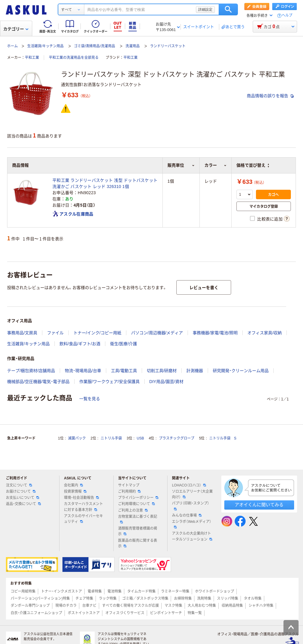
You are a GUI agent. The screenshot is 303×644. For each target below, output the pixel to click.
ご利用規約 (129, 491)
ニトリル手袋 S (223, 438)
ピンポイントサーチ (166, 613)
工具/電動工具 (124, 371)
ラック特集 (108, 598)
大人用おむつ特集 (202, 606)
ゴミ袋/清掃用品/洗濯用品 (95, 46)
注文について (19, 485)
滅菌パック (77, 438)
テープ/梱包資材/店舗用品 (31, 371)
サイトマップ (129, 485)
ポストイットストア (84, 613)
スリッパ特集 (228, 598)
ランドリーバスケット (168, 46)
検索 (228, 9)
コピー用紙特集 (23, 591)
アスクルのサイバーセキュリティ (83, 519)
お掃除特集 (183, 598)
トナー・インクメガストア (62, 591)
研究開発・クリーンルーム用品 (241, 371)
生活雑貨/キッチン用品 (45, 46)
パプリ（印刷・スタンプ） (191, 506)
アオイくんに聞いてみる (259, 505)
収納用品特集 (232, 606)
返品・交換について (23, 504)
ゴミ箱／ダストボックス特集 (145, 598)
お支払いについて (22, 498)
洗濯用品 (133, 46)
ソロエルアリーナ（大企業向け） (192, 494)
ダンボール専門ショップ (30, 606)
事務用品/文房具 (22, 333)
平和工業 (32, 58)
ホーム (12, 46)
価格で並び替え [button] (253, 165)
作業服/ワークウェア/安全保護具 (109, 382)
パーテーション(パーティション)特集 (40, 598)
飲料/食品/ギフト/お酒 (80, 344)
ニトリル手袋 (111, 438)
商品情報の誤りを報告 (270, 96)
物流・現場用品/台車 (83, 371)
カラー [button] (216, 165)
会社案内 (73, 485)
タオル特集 (253, 598)
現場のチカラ (66, 606)
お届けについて (21, 491)
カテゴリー (16, 29)
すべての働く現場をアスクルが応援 (130, 606)
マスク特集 (173, 606)
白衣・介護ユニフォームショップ (36, 613)
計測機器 (195, 371)
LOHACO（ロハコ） (189, 485)
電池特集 (115, 591)
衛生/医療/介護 (124, 344)
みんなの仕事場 (187, 515)
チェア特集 (84, 598)
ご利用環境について (136, 504)
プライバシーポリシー (138, 498)
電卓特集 (95, 591)
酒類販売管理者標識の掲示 (138, 531)
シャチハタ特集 (261, 606)
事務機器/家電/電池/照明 (215, 333)
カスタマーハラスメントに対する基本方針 (83, 507)
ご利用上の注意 (133, 510)
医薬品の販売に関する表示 (138, 543)
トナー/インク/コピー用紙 (97, 333)
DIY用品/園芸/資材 (166, 382)
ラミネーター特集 (175, 591)
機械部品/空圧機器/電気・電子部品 (38, 382)
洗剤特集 (204, 598)
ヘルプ (287, 16)
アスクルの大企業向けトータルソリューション (192, 536)
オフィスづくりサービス (125, 613)
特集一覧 (195, 613)
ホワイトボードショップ (215, 591)
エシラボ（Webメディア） (191, 524)
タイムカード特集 (141, 591)
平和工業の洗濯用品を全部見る (74, 58)
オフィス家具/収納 (265, 333)
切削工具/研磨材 (162, 371)
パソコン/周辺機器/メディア (157, 333)
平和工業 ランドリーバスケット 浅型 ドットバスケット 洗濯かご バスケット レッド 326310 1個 (105, 183)
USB (140, 438)
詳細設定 (205, 9)
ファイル (55, 333)
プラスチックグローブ (177, 438)
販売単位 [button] (181, 165)
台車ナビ (89, 606)
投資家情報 (75, 491)
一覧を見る (90, 399)
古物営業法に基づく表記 (138, 519)
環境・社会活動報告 (81, 498)
